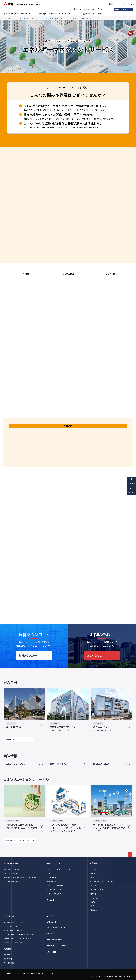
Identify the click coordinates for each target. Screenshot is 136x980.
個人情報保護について (38, 973)
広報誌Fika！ (95, 910)
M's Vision (94, 898)
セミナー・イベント (53, 934)
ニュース (49, 916)
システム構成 (68, 274)
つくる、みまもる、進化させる (14, 873)
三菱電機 (8, 973)
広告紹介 (93, 906)
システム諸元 (111, 274)
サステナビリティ (10, 916)
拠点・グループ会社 (96, 890)
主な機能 (25, 274)
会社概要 (93, 878)
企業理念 (93, 869)
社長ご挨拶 (93, 873)
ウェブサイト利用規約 (22, 973)
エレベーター (51, 873)
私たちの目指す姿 (11, 863)
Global (110, 4)
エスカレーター (51, 878)
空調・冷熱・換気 (52, 882)
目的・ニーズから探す (54, 894)
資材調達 (93, 894)
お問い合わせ (51, 922)
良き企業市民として (10, 926)
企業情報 (93, 863)
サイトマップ (52, 973)
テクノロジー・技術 (13, 821)
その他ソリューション (54, 890)
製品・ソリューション (54, 863)
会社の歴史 (93, 886)
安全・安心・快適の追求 (11, 882)
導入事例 (50, 900)
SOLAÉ (92, 902)
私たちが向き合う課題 (11, 869)
